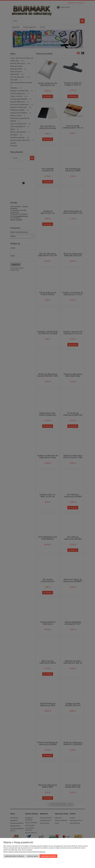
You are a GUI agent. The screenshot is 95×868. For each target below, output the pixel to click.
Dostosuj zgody (32, 856)
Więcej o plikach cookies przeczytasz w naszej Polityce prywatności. (24, 852)
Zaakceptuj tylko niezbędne (14, 856)
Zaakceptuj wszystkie (48, 856)
